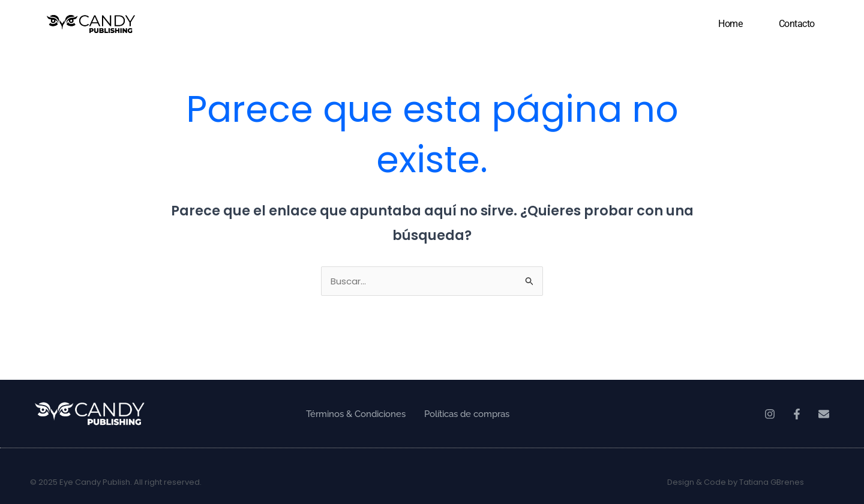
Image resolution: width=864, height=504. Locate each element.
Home (730, 24)
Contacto (797, 24)
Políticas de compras (467, 414)
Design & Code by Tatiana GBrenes (736, 482)
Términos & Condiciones (356, 414)
